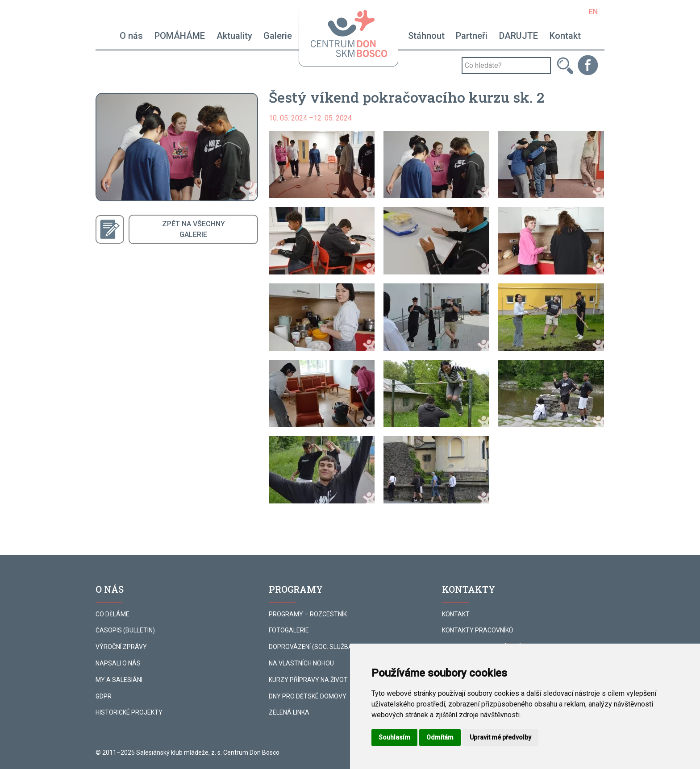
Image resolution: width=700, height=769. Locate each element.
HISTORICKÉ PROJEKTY (129, 712)
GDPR (104, 696)
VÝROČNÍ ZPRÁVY (121, 647)
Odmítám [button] (440, 737)
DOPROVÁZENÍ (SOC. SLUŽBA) (312, 647)
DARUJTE (519, 36)
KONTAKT (456, 614)
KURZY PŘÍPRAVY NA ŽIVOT (308, 680)
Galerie (278, 36)
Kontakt (565, 36)
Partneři (472, 36)
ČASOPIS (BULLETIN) (125, 630)
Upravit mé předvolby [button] (500, 737)
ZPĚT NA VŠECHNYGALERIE (194, 229)
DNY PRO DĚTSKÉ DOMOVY (308, 696)
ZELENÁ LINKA (289, 712)
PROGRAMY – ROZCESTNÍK (308, 614)
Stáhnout (426, 36)
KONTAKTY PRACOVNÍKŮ (477, 630)
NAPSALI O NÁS (118, 663)
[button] (322, 164)
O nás (131, 36)
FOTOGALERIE (289, 630)
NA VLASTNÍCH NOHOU (301, 663)
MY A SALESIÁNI (119, 680)
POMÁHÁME (180, 36)
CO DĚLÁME (112, 614)
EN (593, 12)
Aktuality (234, 36)
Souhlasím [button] (394, 737)
